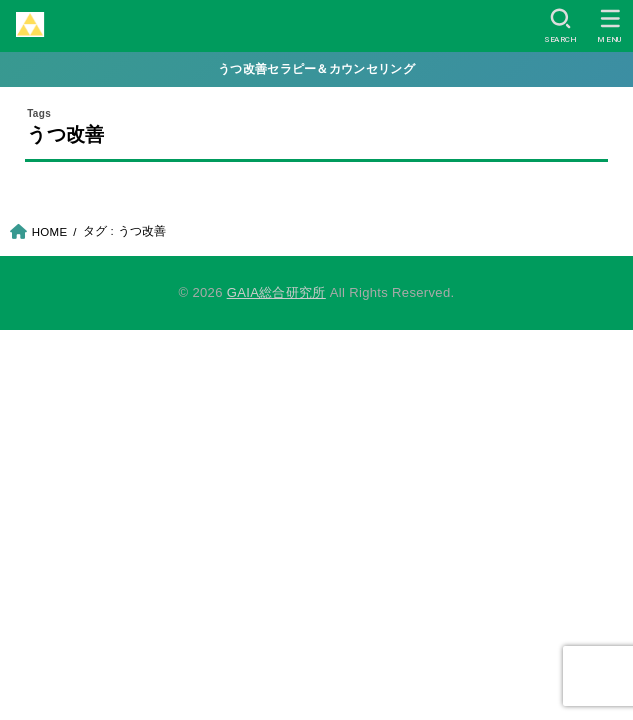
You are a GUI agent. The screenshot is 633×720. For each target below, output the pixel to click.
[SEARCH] (560, 26)
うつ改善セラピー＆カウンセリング (316, 69)
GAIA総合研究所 (276, 292)
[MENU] (610, 26)
